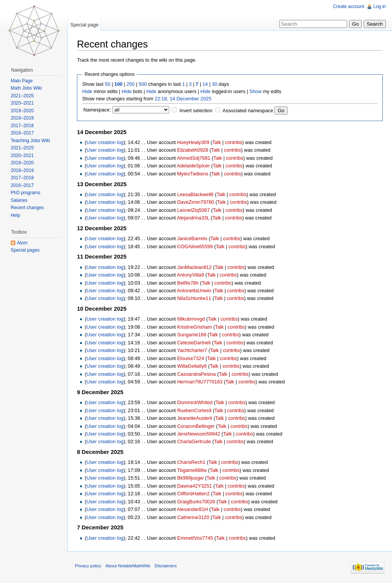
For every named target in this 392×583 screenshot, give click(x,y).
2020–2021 (22, 103)
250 (130, 84)
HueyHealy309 (193, 142)
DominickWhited (195, 402)
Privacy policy (88, 566)
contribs (234, 142)
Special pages (25, 250)
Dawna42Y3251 (195, 486)
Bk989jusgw (190, 478)
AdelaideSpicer (193, 166)
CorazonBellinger (196, 426)
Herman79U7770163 (200, 382)
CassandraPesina (197, 374)
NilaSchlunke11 (194, 298)
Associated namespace (248, 111)
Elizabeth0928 (193, 150)
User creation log (105, 142)
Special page (84, 25)
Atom (22, 243)
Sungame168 (192, 335)
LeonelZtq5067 (194, 210)
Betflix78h (188, 283)
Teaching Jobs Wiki (30, 141)
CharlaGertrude (194, 441)
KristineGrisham (195, 327)
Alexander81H (192, 509)
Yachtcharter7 (192, 350)
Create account (349, 7)
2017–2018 (22, 126)
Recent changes (27, 208)
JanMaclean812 (194, 267)
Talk (216, 142)
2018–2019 (22, 118)
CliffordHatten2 (194, 494)
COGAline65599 (195, 246)
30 (214, 84)
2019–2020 (22, 111)
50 (108, 84)
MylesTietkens (193, 174)
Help (16, 215)
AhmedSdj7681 (194, 158)
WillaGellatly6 (192, 366)
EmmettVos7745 (195, 538)
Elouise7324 (191, 358)
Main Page (22, 81)
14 (205, 84)
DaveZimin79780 (196, 202)
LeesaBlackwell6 (195, 194)
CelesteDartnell (194, 343)
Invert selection (196, 111)
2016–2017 (22, 133)
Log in (380, 7)
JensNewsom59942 (199, 434)
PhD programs (25, 193)
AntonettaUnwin (194, 291)
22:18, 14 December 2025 (183, 99)
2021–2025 (22, 96)
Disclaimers (166, 566)
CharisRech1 (191, 462)
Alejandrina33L (193, 218)
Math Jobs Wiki (26, 88)
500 (143, 84)
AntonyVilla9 (190, 275)
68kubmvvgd (191, 319)
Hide (87, 91)
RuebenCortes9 (194, 410)
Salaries (19, 200)
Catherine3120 (193, 517)
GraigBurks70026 (196, 502)
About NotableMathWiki (128, 566)
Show (255, 91)
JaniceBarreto (192, 238)
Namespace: (97, 110)
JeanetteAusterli (195, 418)
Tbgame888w (192, 470)
